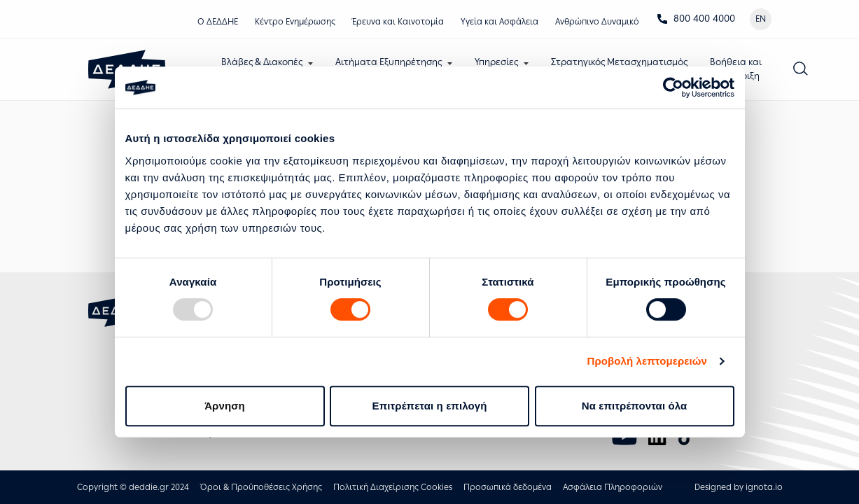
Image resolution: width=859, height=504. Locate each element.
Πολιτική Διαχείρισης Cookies (393, 487)
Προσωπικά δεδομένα (508, 487)
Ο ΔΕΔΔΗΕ (218, 22)
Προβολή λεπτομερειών (648, 361)
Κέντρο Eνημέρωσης (295, 22)
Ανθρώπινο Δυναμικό (597, 22)
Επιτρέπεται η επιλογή (430, 406)
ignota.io (764, 487)
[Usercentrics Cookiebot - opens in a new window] (673, 87)
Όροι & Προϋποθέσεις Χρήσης (261, 487)
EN (761, 19)
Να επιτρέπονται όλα (635, 406)
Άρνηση (225, 406)
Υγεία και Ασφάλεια (500, 22)
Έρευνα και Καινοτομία (398, 22)
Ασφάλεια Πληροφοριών (613, 487)
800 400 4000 (696, 19)
